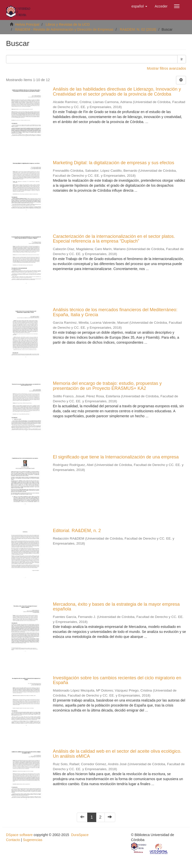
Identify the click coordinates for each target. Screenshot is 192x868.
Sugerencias (32, 840)
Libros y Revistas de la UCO (68, 24)
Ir (182, 59)
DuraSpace (80, 835)
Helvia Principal (27, 24)
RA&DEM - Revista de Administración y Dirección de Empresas (64, 29)
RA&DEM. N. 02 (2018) (138, 29)
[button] (139, 6)
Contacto (13, 840)
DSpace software (19, 835)
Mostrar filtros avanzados (166, 68)
